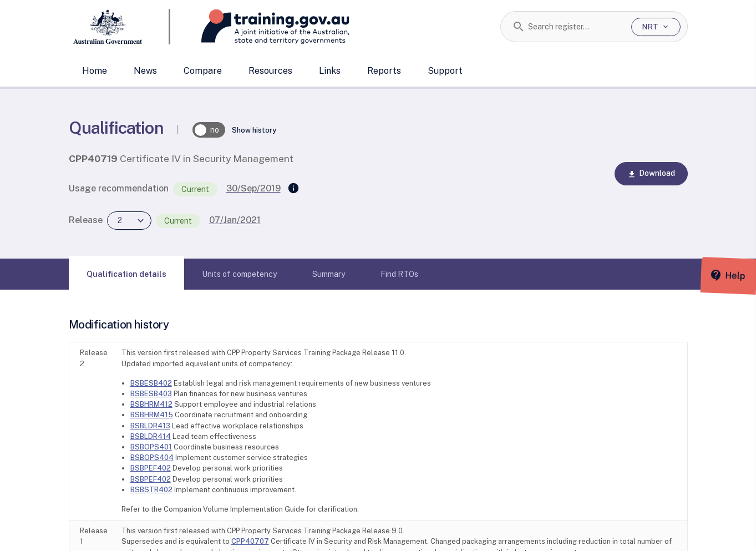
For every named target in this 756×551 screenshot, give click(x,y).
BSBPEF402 (151, 468)
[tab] (126, 274)
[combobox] (575, 27)
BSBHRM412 (151, 404)
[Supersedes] (293, 189)
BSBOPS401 (151, 447)
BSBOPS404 (152, 458)
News (145, 71)
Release (86, 220)
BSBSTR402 (151, 490)
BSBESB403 (151, 394)
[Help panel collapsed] (744, 275)
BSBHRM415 (152, 415)
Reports (384, 71)
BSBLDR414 (151, 436)
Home (95, 71)
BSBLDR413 (150, 426)
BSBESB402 (151, 383)
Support (445, 71)
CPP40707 (250, 541)
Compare (203, 71)
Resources (270, 71)
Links (330, 71)
